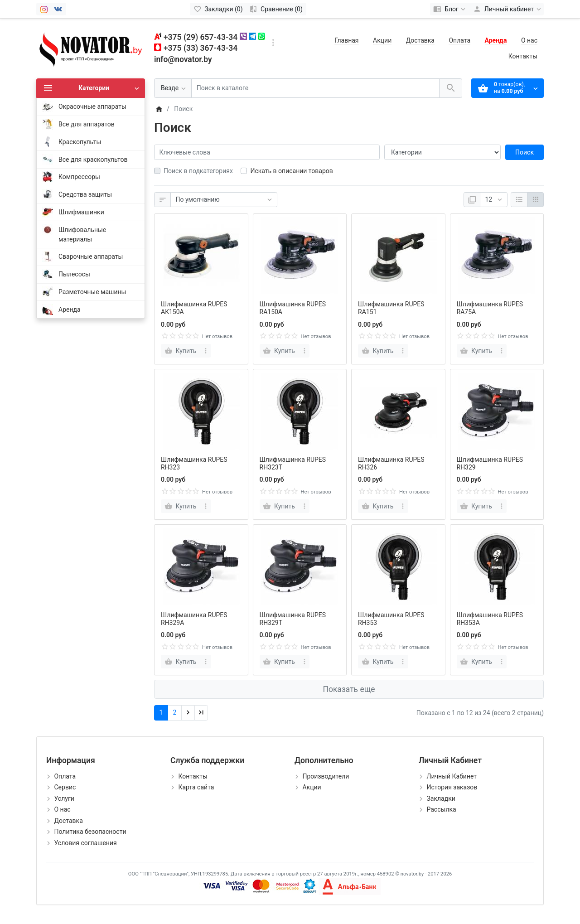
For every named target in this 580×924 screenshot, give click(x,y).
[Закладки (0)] (218, 9)
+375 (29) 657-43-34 (201, 37)
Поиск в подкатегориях (198, 171)
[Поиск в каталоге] (315, 88)
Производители (326, 776)
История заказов (452, 787)
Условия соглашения (85, 843)
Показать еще (349, 689)
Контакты (523, 56)
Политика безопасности (90, 832)
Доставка (420, 40)
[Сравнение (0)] (276, 9)
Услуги (64, 798)
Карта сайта (196, 787)
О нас (529, 40)
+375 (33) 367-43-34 (201, 48)
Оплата (459, 40)
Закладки (441, 798)
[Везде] (173, 88)
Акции (382, 40)
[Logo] (91, 48)
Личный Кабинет (452, 776)
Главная (346, 40)
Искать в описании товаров (291, 171)
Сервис (65, 787)
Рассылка (441, 809)
